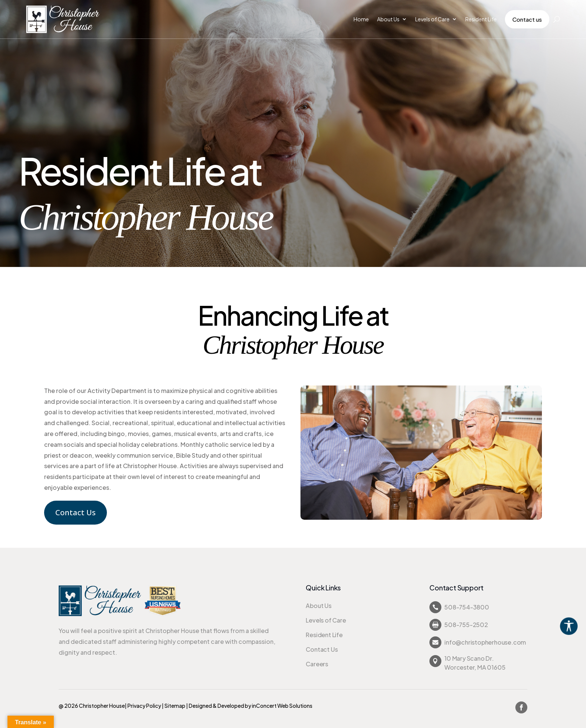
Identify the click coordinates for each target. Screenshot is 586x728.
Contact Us (75, 512)
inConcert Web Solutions (282, 706)
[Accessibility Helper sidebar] (577, 626)
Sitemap (175, 706)
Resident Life (481, 19)
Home (361, 19)
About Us (388, 19)
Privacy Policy (144, 706)
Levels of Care (432, 19)
